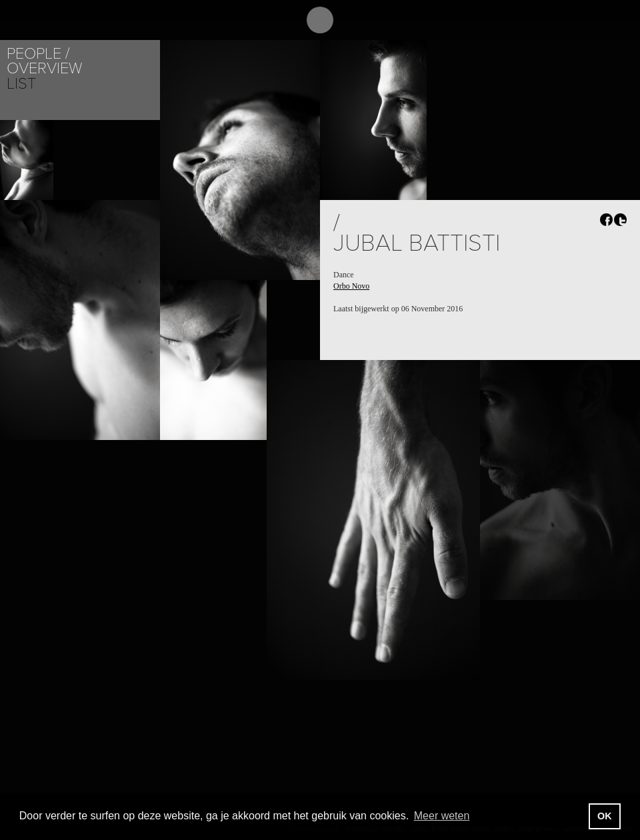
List (21, 84)
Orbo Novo (351, 286)
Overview (44, 68)
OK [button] (605, 816)
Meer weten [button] (442, 816)
